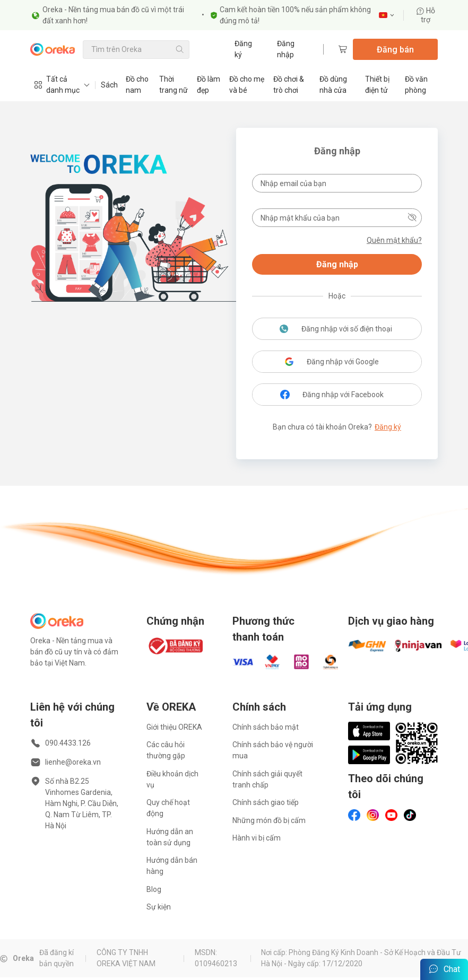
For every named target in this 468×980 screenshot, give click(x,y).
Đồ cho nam (137, 85)
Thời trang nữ (174, 85)
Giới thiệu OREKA (174, 727)
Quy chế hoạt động (168, 808)
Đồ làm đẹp (209, 85)
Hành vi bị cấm (257, 838)
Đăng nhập (286, 49)
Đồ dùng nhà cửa (333, 85)
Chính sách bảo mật (266, 727)
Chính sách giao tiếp (266, 802)
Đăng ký (243, 49)
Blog (154, 889)
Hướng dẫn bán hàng (172, 866)
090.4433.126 (68, 743)
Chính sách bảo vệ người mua (273, 750)
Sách (109, 85)
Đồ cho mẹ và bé (247, 85)
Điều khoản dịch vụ (172, 779)
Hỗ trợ (426, 15)
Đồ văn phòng (416, 85)
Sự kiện (159, 907)
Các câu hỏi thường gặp (166, 750)
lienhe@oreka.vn (73, 762)
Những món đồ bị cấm (269, 820)
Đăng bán (395, 50)
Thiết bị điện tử (377, 85)
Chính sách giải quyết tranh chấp (267, 779)
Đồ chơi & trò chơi (289, 85)
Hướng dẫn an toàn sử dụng (170, 837)
